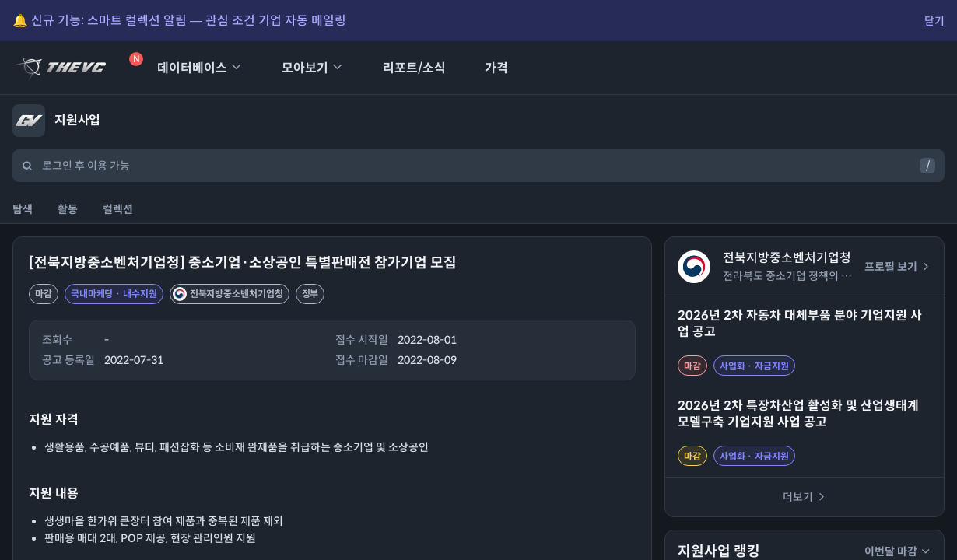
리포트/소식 (404, 68)
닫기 (934, 21)
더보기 (805, 497)
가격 (486, 68)
